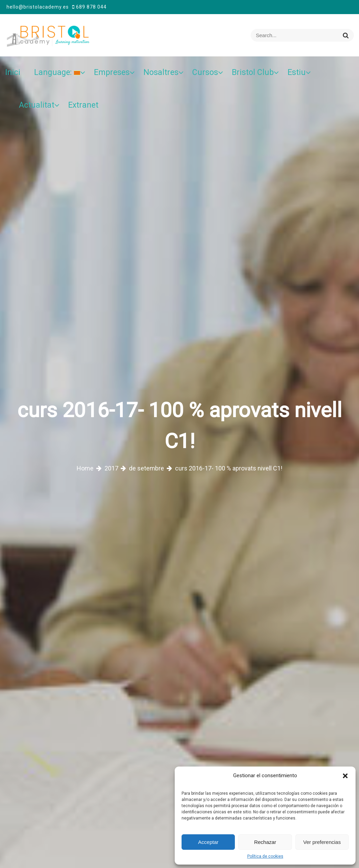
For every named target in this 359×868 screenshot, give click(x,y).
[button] (345, 775)
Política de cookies (265, 856)
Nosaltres (161, 72)
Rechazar (265, 842)
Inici (13, 72)
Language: (57, 72)
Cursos (205, 72)
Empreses (112, 72)
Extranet (83, 105)
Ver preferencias (322, 842)
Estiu (297, 72)
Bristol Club (253, 72)
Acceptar (208, 842)
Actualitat (37, 105)
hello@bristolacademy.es (38, 7)
